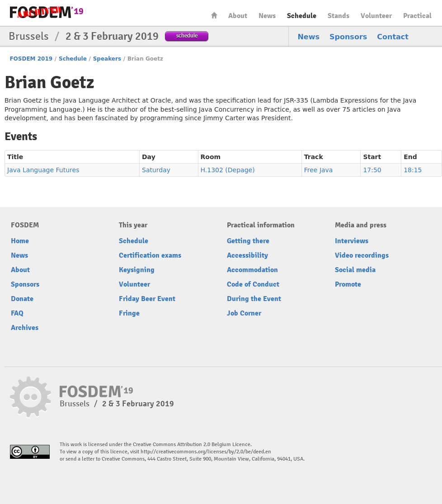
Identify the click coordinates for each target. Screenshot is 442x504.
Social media (355, 270)
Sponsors (348, 37)
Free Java (319, 170)
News (267, 16)
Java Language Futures (43, 170)
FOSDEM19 (47, 12)
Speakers (107, 59)
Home (214, 15)
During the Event (254, 299)
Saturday (156, 170)
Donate (22, 299)
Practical (417, 16)
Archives (25, 328)
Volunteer (376, 16)
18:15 (413, 170)
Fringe (129, 313)
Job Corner (244, 313)
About (238, 16)
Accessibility (247, 255)
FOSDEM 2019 (31, 59)
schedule (187, 35)
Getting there (248, 241)
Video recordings (362, 255)
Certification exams (150, 255)
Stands (339, 16)
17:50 (372, 170)
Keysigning (137, 270)
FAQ (17, 313)
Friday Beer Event (147, 299)
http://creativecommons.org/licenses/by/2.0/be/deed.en (206, 452)
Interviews (352, 241)
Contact (393, 37)
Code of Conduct (253, 284)
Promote (348, 284)
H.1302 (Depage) (228, 170)
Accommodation (252, 270)
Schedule (302, 16)
